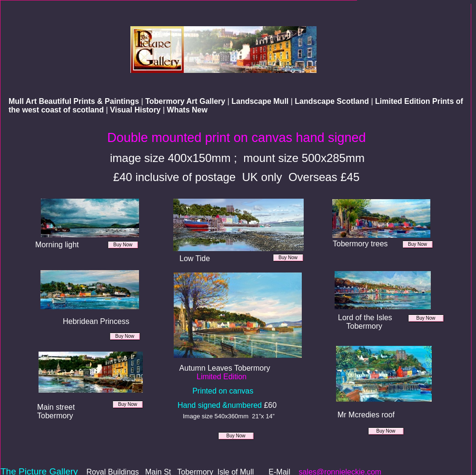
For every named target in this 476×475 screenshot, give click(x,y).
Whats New (187, 110)
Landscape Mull (261, 101)
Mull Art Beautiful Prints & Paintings (75, 101)
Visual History (136, 110)
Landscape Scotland (333, 101)
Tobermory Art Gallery (186, 101)
